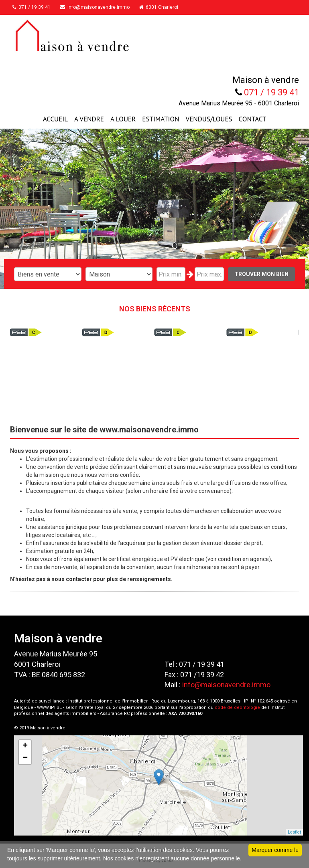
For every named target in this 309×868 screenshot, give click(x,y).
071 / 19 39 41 (35, 7)
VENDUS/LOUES (209, 119)
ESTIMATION (161, 119)
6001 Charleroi (169, 7)
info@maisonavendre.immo (102, 7)
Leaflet (294, 832)
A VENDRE (89, 119)
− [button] (25, 758)
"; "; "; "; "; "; (119, 274)
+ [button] (25, 746)
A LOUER (123, 119)
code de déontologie (237, 708)
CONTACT (253, 119)
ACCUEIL (55, 119)
